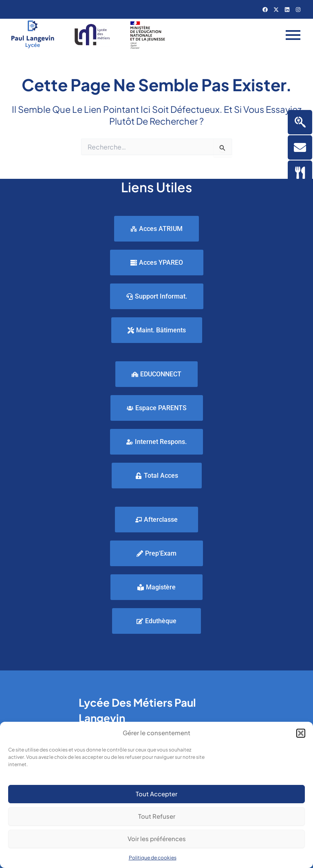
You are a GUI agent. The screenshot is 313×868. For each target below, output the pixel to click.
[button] (301, 733)
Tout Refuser (157, 816)
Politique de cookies (153, 858)
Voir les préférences (157, 838)
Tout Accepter (156, 794)
